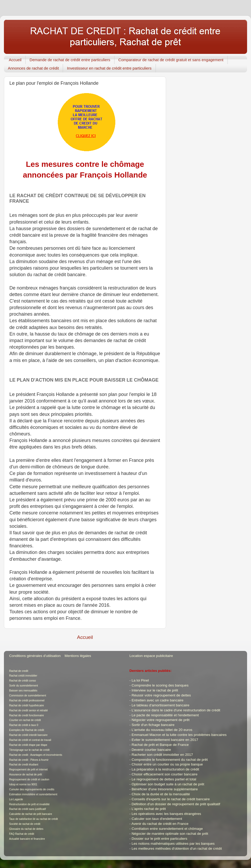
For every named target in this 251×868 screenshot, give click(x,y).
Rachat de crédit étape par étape (28, 745)
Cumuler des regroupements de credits (32, 789)
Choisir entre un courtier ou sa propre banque (167, 764)
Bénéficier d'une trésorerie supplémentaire (165, 789)
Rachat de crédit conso (22, 681)
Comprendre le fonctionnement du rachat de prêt (170, 760)
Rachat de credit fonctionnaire (27, 715)
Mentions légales (78, 656)
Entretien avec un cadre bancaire (157, 700)
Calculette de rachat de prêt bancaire (31, 814)
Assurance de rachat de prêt (26, 775)
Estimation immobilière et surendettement (33, 794)
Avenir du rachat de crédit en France (160, 824)
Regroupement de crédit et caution (29, 779)
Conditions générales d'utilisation (35, 656)
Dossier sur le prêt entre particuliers (159, 839)
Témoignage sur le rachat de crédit (29, 750)
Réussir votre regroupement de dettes (161, 695)
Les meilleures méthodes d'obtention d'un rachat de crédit (177, 849)
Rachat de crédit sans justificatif (28, 809)
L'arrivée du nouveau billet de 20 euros (162, 730)
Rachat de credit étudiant (24, 765)
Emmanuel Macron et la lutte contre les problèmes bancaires (179, 735)
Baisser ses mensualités (23, 691)
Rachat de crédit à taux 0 (24, 725)
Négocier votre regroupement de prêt (160, 720)
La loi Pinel (140, 680)
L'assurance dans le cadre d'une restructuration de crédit (176, 710)
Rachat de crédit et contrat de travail (30, 740)
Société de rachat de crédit (25, 824)
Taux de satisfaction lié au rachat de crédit (33, 819)
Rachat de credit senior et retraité (28, 710)
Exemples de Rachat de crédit (27, 730)
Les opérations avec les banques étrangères (166, 814)
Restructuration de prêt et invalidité (29, 804)
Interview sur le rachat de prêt (155, 690)
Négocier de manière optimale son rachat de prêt (170, 834)
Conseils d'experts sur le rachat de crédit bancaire (171, 799)
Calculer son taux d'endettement (157, 819)
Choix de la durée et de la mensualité (161, 794)
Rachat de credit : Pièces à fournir (29, 760)
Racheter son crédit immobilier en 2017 (162, 755)
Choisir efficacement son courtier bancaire (164, 774)
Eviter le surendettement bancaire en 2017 (165, 740)
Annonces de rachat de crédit (33, 68)
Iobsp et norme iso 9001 (23, 784)
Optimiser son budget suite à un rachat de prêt (168, 784)
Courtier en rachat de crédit (25, 720)
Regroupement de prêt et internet (28, 770)
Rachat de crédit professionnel (27, 700)
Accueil (15, 60)
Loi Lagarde (16, 799)
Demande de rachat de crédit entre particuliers (70, 60)
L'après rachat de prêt (149, 809)
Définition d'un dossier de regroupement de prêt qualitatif (176, 804)
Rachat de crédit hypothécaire (27, 705)
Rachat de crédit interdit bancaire (28, 735)
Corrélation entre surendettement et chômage (167, 829)
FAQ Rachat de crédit (22, 834)
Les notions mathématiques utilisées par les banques (173, 844)
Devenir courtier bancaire (151, 750)
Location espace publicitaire (151, 656)
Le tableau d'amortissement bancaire (160, 705)
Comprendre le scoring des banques (160, 685)
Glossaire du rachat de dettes (26, 829)
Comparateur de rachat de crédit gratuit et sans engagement (171, 60)
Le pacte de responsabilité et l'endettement (165, 715)
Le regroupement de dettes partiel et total (164, 779)
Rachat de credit (19, 671)
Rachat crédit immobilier (23, 676)
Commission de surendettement (28, 696)
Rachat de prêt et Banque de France (160, 745)
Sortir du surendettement (24, 686)
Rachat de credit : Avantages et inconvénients (36, 755)
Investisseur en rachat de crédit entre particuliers (109, 68)
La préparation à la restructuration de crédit (165, 769)
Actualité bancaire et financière (27, 839)
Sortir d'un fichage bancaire (153, 725)
